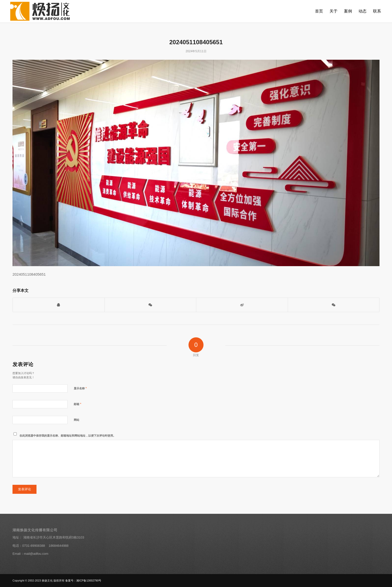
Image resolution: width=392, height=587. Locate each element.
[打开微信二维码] (150, 305)
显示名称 (80, 388)
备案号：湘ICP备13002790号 (83, 581)
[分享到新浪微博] (242, 305)
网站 (76, 420)
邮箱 (77, 404)
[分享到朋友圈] (334, 305)
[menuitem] (319, 11)
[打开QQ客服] (59, 305)
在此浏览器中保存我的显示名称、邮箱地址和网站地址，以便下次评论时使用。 (68, 436)
